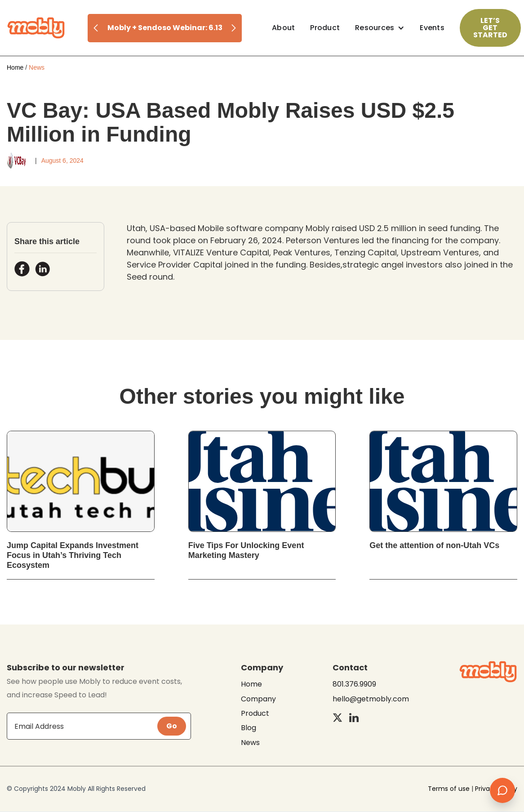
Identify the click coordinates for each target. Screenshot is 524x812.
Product (325, 28)
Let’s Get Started (490, 28)
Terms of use (449, 789)
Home (15, 67)
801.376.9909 (354, 684)
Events (432, 28)
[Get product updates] (82, 726)
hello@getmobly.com (371, 699)
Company (258, 699)
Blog (249, 728)
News (250, 743)
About (283, 28)
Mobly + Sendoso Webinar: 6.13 (165, 28)
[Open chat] (502, 790)
